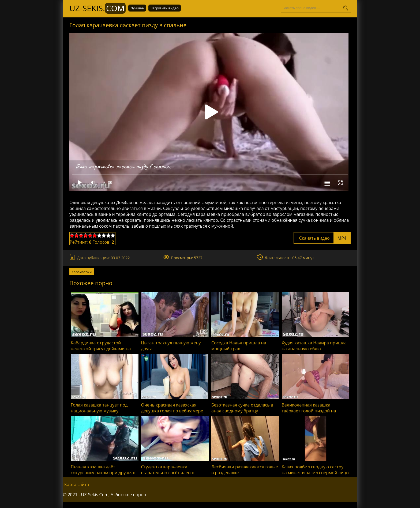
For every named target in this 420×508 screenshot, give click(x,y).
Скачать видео (322, 238)
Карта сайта (77, 484)
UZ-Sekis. (97, 8)
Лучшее (137, 8)
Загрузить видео (165, 8)
